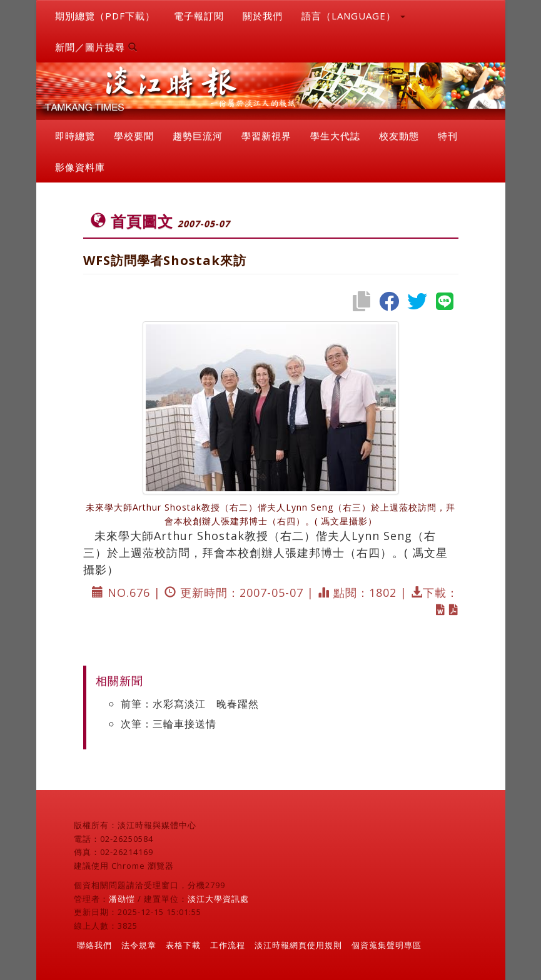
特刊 (448, 136)
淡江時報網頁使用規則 (298, 945)
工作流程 (228, 945)
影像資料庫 (80, 167)
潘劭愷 (122, 899)
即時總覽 (75, 136)
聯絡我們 (94, 945)
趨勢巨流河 (198, 136)
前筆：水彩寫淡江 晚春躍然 (190, 704)
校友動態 (399, 136)
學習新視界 (266, 136)
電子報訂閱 (199, 16)
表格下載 (183, 945)
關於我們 (263, 16)
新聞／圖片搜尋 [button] (96, 47)
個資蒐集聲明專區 (387, 945)
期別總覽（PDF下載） (105, 16)
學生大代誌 (335, 136)
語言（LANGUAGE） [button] (353, 16)
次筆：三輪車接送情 (169, 724)
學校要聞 (134, 136)
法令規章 (139, 945)
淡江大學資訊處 (218, 899)
